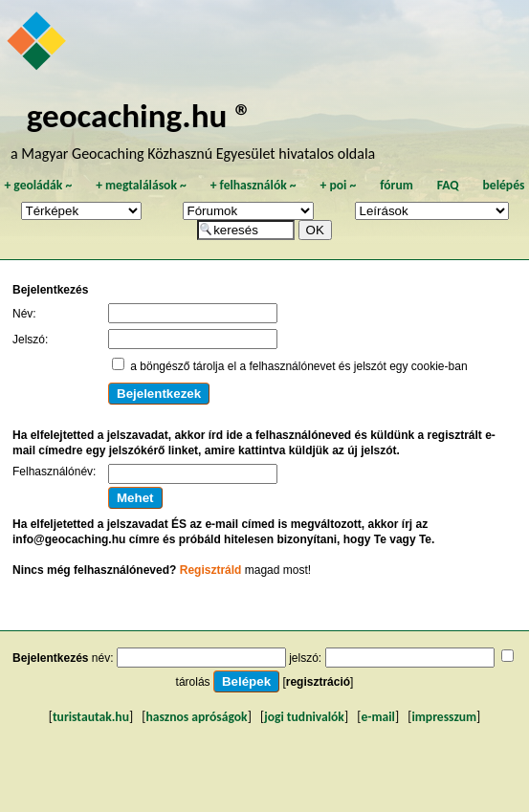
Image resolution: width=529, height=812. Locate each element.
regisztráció (318, 682)
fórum (397, 185)
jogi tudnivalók (304, 717)
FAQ (448, 185)
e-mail (377, 717)
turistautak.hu (91, 717)
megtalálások (141, 185)
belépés (504, 185)
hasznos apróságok (197, 717)
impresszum (444, 717)
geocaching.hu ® (140, 115)
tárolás (193, 682)
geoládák (38, 185)
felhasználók (253, 185)
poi (338, 185)
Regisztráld (211, 570)
